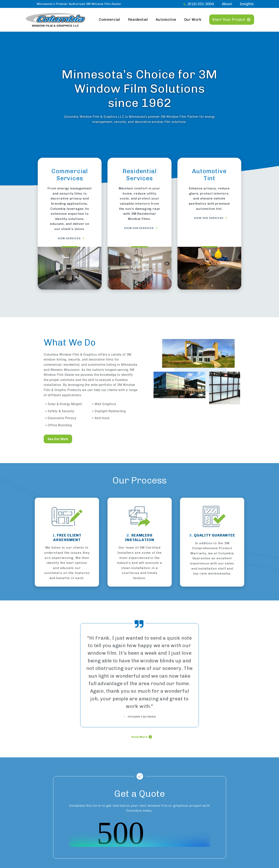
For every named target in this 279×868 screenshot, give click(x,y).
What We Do (70, 342)
